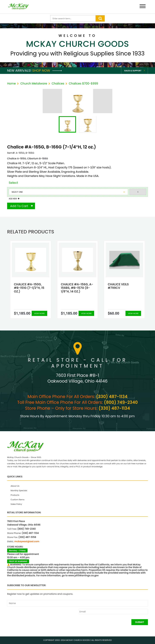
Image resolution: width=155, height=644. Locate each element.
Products (15, 495)
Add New (13, 199)
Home (11, 84)
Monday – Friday (17, 550)
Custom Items (17, 500)
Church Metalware (34, 84)
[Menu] (143, 7)
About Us (15, 486)
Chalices (58, 84)
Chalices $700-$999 (83, 84)
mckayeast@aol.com (27, 541)
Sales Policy (16, 504)
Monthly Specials (19, 490)
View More (39, 313)
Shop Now (47, 71)
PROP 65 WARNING (18, 561)
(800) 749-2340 (121, 402)
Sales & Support (133, 71)
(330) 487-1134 (112, 397)
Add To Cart (19, 206)
